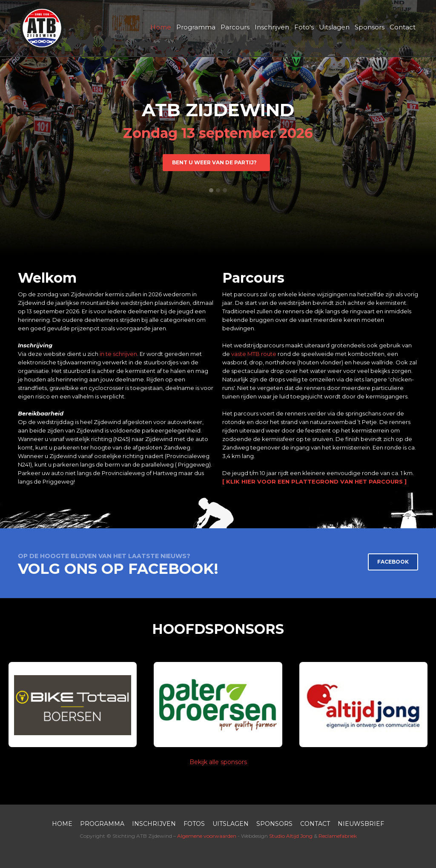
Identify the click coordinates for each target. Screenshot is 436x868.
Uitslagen (334, 27)
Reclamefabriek (338, 836)
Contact (403, 27)
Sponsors (370, 27)
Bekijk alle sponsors (218, 762)
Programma (196, 27)
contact (315, 824)
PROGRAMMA (102, 824)
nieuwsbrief (361, 824)
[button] (211, 190)
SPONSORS (274, 824)
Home (161, 27)
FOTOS (194, 824)
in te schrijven (118, 354)
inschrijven (154, 824)
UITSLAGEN (231, 824)
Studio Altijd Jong (291, 836)
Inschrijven (272, 27)
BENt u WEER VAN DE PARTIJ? (216, 162)
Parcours (235, 27)
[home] (42, 28)
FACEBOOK (393, 562)
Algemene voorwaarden (207, 836)
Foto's (304, 27)
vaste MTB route (254, 354)
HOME (62, 824)
